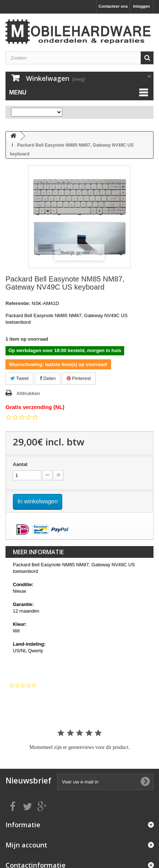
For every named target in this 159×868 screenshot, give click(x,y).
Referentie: (18, 303)
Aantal (20, 464)
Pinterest (79, 378)
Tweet (19, 378)
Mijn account (26, 845)
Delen (48, 378)
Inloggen (141, 6)
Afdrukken (28, 393)
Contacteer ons (113, 6)
